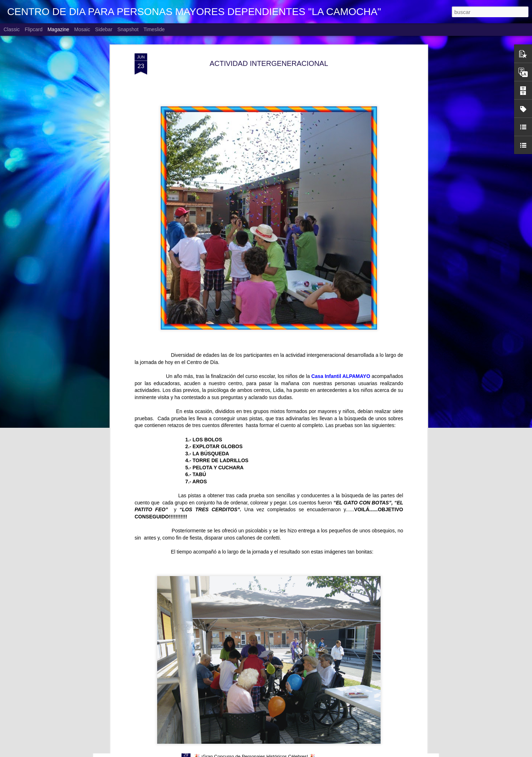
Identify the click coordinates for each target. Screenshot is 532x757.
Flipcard (34, 29)
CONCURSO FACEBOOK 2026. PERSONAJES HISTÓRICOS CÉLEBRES (290, 749)
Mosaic (82, 29)
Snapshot (128, 29)
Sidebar (104, 29)
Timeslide (154, 29)
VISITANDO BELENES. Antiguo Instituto (245, 668)
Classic (12, 29)
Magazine (59, 29)
